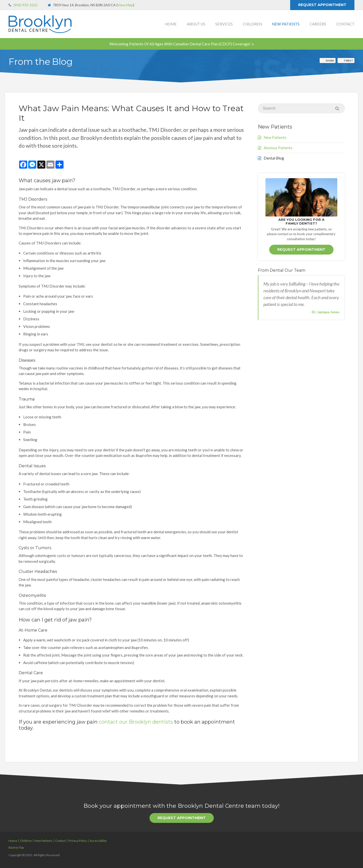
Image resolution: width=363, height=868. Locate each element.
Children (252, 24)
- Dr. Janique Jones (325, 312)
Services (224, 24)
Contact (345, 24)
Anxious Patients (278, 148)
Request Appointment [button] (322, 5)
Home (171, 24)
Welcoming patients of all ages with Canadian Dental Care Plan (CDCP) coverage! (180, 44)
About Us (196, 24)
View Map (125, 5)
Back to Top (16, 847)
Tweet (348, 60)
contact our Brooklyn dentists (136, 722)
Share (330, 60)
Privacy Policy (78, 841)
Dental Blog (274, 158)
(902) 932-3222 (25, 5)
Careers (318, 24)
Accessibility (98, 841)
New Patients (286, 24)
